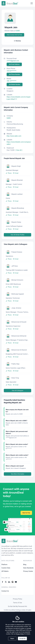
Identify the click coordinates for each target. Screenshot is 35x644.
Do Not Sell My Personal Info (17, 606)
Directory (18, 41)
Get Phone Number (14, 74)
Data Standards (28, 568)
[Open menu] (32, 3)
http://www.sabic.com (14, 136)
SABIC (18, 31)
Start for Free (26, 513)
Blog (25, 565)
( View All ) (19, 150)
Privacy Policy (17, 599)
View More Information (17, 474)
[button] (17, 169)
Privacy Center (28, 571)
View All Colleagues (17, 391)
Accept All (22, 638)
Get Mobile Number (15, 84)
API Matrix (5, 571)
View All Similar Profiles (17, 235)
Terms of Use (17, 603)
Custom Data (6, 568)
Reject (12, 638)
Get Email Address (14, 64)
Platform (4, 565)
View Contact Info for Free (14, 35)
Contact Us (5, 591)
